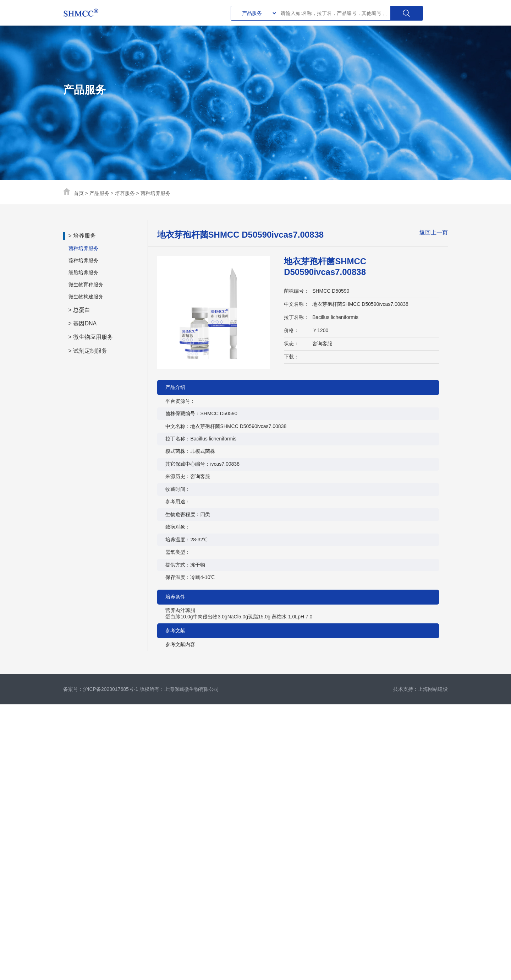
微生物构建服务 (86, 297)
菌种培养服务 (155, 193)
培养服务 (125, 193)
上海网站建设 (433, 689)
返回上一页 (434, 232)
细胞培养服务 (83, 272)
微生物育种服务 (86, 285)
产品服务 (99, 193)
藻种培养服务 (83, 260)
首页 (79, 193)
